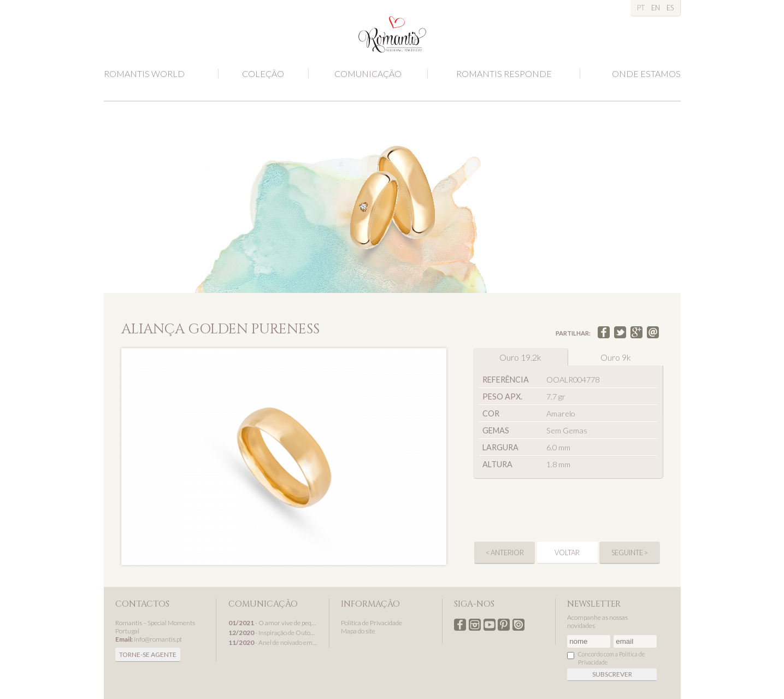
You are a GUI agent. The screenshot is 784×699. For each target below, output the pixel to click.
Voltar (567, 553)
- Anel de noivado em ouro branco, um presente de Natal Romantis (273, 642)
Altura (497, 464)
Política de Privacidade (372, 623)
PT (641, 8)
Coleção (263, 74)
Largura (500, 447)
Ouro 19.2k (520, 357)
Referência (506, 380)
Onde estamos (646, 74)
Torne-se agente (148, 654)
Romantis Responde (504, 74)
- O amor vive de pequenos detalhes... (273, 623)
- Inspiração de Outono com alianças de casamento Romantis (273, 633)
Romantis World (144, 74)
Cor (491, 413)
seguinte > (630, 553)
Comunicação (368, 74)
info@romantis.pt (158, 639)
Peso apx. (502, 397)
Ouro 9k (616, 357)
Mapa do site (358, 631)
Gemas (496, 430)
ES (670, 8)
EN (656, 8)
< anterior (505, 553)
